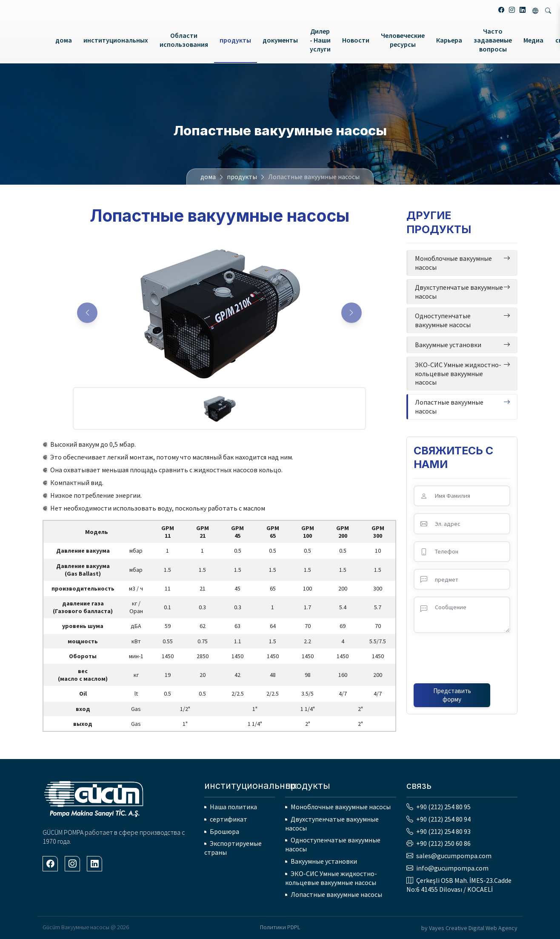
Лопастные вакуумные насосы (336, 894)
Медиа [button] (533, 40)
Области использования (184, 40)
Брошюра (224, 831)
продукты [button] (235, 40)
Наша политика (233, 807)
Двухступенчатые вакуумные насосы (332, 823)
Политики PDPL (280, 927)
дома (64, 40)
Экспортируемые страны (233, 848)
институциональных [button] (116, 40)
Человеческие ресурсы (403, 40)
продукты (242, 177)
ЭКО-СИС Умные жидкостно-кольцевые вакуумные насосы (331, 878)
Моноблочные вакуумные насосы (341, 807)
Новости (356, 40)
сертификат (229, 819)
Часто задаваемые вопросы (493, 40)
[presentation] (462, 656)
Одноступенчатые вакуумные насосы (333, 844)
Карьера (449, 40)
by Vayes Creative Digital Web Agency (469, 928)
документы (280, 40)
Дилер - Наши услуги (320, 40)
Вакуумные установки (324, 861)
